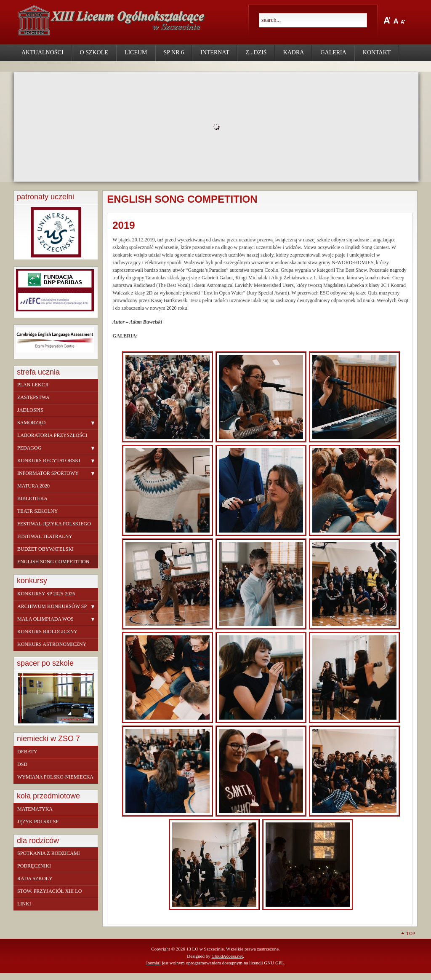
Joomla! (153, 963)
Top (411, 933)
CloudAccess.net (227, 956)
